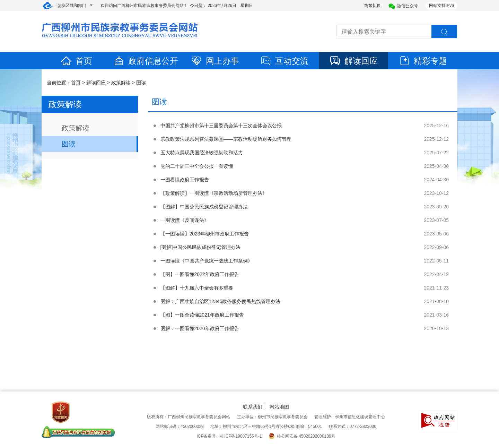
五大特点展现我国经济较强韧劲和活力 (202, 153)
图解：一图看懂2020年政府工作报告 (200, 328)
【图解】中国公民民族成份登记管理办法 (204, 207)
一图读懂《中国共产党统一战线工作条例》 (207, 261)
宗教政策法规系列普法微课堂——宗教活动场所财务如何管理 (226, 139)
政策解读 (121, 83)
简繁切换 (373, 6)
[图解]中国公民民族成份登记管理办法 (201, 247)
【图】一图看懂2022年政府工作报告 (200, 274)
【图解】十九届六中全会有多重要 (197, 288)
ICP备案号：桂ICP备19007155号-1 (229, 436)
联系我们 (253, 407)
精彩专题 (423, 61)
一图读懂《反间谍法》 (185, 220)
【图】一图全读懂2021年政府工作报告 (202, 315)
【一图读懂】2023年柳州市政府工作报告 (205, 234)
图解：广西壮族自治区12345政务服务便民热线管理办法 (221, 301)
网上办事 (215, 61)
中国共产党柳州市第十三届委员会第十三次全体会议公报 (221, 126)
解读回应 (353, 61)
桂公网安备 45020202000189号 (302, 436)
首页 (76, 61)
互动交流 (284, 61)
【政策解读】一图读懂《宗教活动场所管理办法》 (214, 193)
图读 (141, 83)
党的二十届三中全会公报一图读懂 (197, 166)
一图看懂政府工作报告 (185, 180)
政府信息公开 (146, 61)
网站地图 (279, 407)
